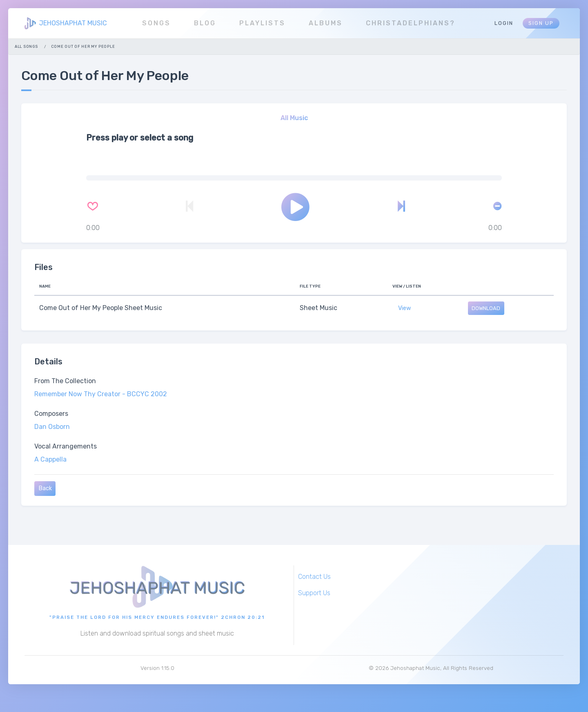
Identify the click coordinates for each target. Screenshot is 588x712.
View (405, 308)
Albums (326, 23)
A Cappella (50, 459)
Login (504, 23)
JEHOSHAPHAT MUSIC (73, 23)
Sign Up (541, 23)
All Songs (26, 46)
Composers (51, 414)
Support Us (314, 593)
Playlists (262, 23)
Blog (205, 23)
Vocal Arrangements (66, 446)
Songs (156, 23)
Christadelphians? (411, 23)
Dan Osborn (52, 427)
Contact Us (314, 577)
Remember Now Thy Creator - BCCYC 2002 (101, 394)
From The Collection (65, 381)
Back (45, 489)
